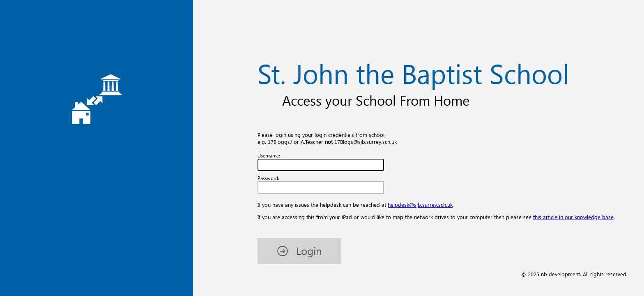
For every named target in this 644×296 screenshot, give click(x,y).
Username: (269, 156)
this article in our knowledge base (573, 217)
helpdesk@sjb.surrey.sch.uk (420, 205)
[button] (299, 251)
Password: (268, 178)
